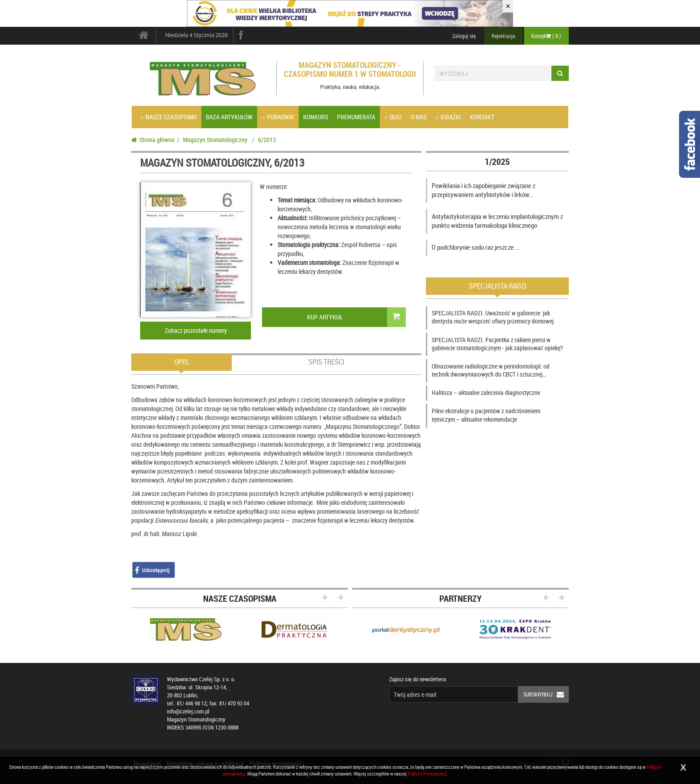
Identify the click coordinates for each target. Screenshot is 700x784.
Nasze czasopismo (169, 117)
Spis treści (326, 362)
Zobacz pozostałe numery (196, 330)
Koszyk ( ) (546, 36)
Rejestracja (503, 36)
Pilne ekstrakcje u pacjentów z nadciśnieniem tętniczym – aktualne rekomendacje (486, 415)
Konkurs (316, 117)
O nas (419, 117)
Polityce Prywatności (427, 774)
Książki (448, 117)
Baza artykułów (229, 117)
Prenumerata (356, 117)
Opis (181, 362)
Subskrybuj (546, 694)
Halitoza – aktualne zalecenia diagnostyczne (486, 392)
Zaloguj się (464, 36)
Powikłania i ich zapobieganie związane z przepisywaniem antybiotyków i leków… (483, 190)
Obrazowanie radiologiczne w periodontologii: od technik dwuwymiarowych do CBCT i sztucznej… (491, 370)
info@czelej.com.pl (188, 711)
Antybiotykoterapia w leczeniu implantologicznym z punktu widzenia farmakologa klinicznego (497, 221)
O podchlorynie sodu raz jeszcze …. (476, 247)
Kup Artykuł (356, 317)
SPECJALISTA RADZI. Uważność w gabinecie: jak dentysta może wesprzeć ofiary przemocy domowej (493, 317)
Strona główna (153, 140)
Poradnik (278, 117)
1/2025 (497, 161)
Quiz (393, 117)
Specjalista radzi (498, 286)
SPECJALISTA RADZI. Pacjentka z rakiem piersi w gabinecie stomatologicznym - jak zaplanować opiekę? (497, 344)
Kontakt (482, 117)
